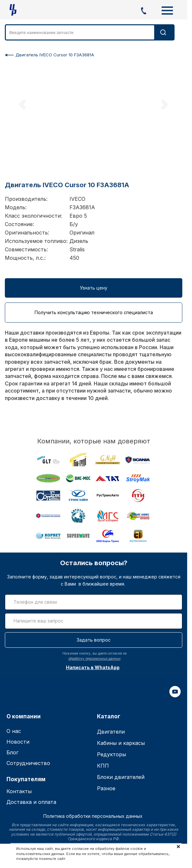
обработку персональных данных (95, 658)
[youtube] (175, 695)
